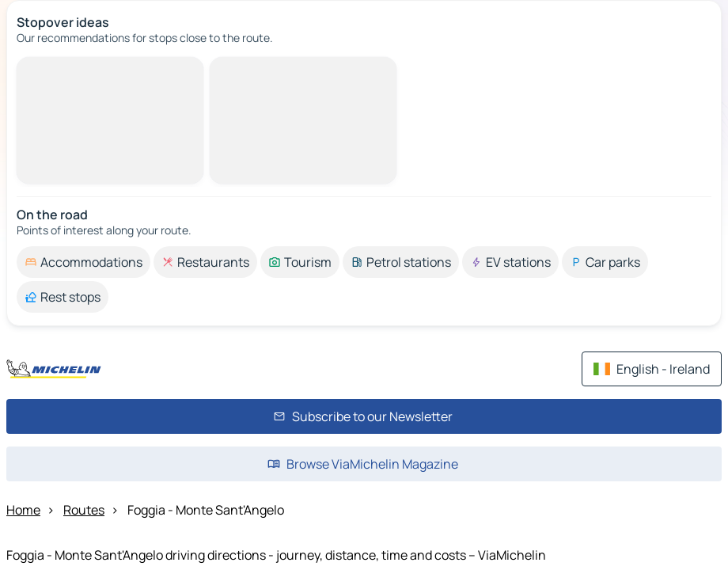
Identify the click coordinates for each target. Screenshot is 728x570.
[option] (83, 262)
